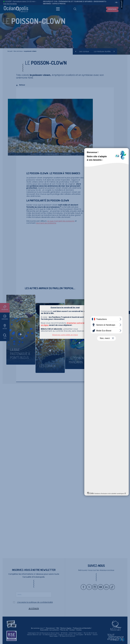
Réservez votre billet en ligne (65, 335)
